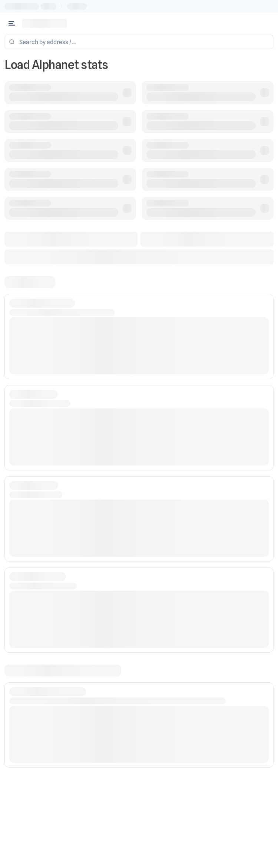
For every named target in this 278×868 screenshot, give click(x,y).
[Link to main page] (44, 23)
